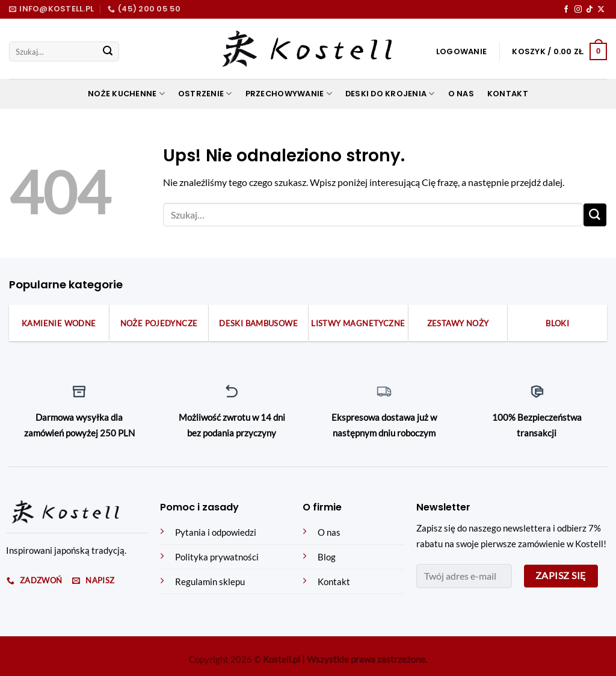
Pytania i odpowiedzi (216, 532)
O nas (461, 94)
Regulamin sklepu (210, 582)
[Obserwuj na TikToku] (590, 10)
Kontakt (508, 94)
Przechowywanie (289, 94)
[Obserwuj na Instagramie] (578, 10)
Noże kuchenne (126, 94)
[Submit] (108, 52)
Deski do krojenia (390, 94)
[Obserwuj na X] (601, 10)
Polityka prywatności (217, 557)
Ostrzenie (205, 94)
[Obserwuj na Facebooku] (566, 10)
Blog (327, 557)
